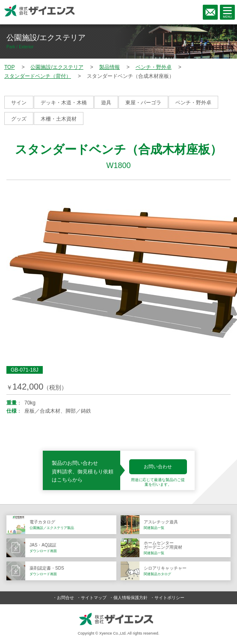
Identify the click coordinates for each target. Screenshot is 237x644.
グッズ (19, 119)
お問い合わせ (158, 467)
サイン (19, 103)
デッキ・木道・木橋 (64, 103)
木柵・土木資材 (59, 119)
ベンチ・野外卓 (193, 103)
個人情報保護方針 (130, 598)
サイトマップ (94, 598)
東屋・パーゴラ (143, 103)
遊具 (106, 103)
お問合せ (65, 598)
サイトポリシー (169, 598)
